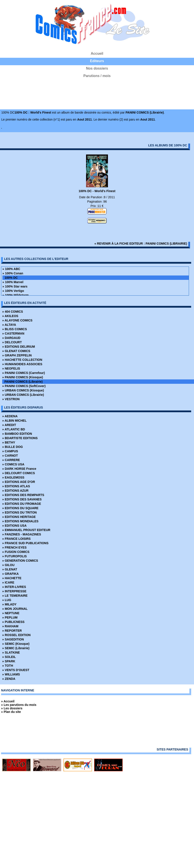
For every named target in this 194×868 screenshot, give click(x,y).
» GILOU (8, 565)
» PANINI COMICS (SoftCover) (24, 386)
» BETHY (9, 442)
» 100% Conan (13, 273)
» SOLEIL (9, 657)
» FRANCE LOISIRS (16, 539)
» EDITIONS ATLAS (16, 486)
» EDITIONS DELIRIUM (19, 347)
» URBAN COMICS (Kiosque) (23, 390)
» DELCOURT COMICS (19, 473)
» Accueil (8, 701)
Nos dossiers (97, 68)
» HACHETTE (12, 578)
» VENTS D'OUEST (16, 670)
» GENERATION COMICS (20, 561)
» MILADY (9, 604)
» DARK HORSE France (19, 469)
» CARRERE (11, 460)
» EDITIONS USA (14, 526)
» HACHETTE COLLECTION (22, 360)
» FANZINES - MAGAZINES (22, 534)
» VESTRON (11, 399)
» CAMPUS (10, 451)
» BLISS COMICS (15, 329)
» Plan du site (11, 712)
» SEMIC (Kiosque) (16, 644)
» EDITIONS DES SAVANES (22, 499)
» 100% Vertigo (13, 291)
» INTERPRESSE (14, 591)
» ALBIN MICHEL (14, 421)
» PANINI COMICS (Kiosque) (23, 377)
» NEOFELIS (11, 368)
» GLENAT (10, 569)
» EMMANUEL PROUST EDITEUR (26, 530)
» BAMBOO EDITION (17, 434)
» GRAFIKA (10, 574)
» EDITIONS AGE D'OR (19, 482)
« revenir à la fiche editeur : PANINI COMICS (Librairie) (141, 244)
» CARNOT (10, 456)
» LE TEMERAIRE (15, 596)
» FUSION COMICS (16, 552)
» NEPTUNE (11, 613)
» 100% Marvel (13, 282)
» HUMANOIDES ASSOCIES (22, 364)
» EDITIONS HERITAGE (19, 517)
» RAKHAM (10, 626)
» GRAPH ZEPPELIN (17, 355)
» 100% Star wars (15, 286)
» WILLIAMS (11, 674)
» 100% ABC (11, 269)
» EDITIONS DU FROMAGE (22, 504)
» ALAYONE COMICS (17, 320)
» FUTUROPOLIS (14, 556)
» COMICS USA (13, 464)
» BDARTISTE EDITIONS (20, 438)
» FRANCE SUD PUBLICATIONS (25, 543)
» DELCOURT (12, 342)
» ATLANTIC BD (14, 429)
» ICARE (8, 582)
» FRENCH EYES (14, 547)
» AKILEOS (10, 316)
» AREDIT (9, 425)
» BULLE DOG (12, 447)
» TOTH (8, 666)
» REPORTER (12, 631)
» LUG (7, 600)
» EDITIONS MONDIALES (20, 521)
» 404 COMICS (13, 312)
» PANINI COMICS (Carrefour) (24, 373)
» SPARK (9, 661)
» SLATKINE (11, 652)
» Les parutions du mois (19, 705)
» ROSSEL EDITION (16, 635)
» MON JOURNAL (15, 609)
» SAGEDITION (13, 639)
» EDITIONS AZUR (15, 491)
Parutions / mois (97, 76)
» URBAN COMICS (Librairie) (23, 395)
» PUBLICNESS (13, 622)
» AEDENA (10, 416)
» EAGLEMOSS (13, 477)
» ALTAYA (9, 325)
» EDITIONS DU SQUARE (20, 508)
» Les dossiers (12, 708)
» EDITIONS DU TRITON (19, 512)
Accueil (97, 53)
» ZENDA (9, 679)
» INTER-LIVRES (14, 587)
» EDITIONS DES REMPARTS (23, 495)
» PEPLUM (10, 617)
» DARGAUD (11, 338)
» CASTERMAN (13, 333)
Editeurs (97, 61)
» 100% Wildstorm (16, 295)
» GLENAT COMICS (16, 351)
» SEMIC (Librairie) (16, 648)
